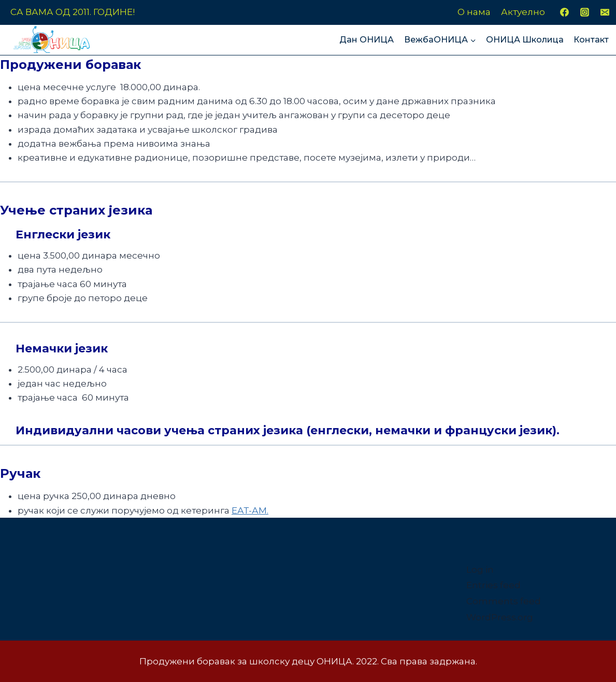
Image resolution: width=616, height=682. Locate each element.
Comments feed (504, 601)
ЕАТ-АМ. (250, 510)
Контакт (591, 40)
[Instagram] (584, 12)
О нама (474, 12)
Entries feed (493, 585)
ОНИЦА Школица (525, 40)
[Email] (605, 12)
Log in (480, 570)
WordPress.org (500, 617)
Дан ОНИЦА (367, 40)
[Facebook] (564, 12)
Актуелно (523, 12)
